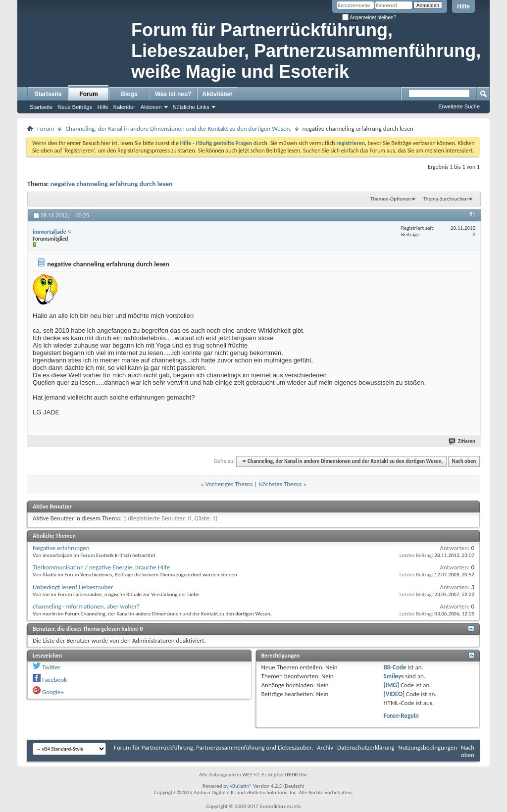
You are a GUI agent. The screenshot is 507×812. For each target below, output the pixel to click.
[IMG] (391, 685)
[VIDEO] (394, 694)
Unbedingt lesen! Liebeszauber (73, 587)
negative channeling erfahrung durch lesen (112, 184)
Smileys (393, 676)
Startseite (48, 94)
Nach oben (464, 461)
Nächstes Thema (280, 484)
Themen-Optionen (391, 199)
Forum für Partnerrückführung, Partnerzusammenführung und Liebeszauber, (213, 747)
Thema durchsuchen (445, 199)
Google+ (53, 692)
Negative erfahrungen (61, 548)
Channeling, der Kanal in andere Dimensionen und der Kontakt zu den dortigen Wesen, (178, 128)
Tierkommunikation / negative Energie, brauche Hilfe (101, 567)
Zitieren (462, 441)
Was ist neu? (173, 94)
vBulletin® (241, 786)
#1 (472, 214)
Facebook (54, 680)
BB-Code (395, 667)
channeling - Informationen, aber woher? (86, 606)
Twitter (51, 667)
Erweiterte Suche (459, 106)
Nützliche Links (191, 107)
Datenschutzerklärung (366, 747)
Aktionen (151, 107)
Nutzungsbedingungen (428, 747)
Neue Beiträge (75, 107)
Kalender (124, 107)
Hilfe (463, 6)
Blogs (129, 94)
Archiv (325, 747)
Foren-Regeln (401, 716)
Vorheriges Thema (229, 484)
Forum (88, 94)
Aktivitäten (218, 94)
